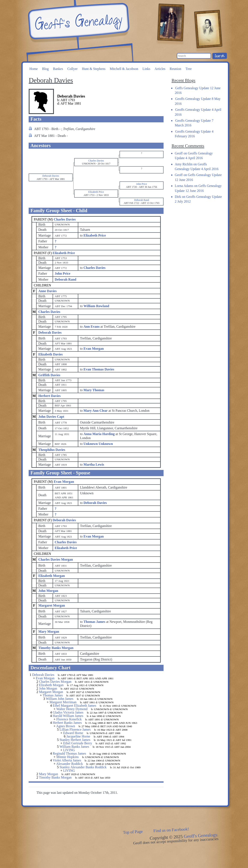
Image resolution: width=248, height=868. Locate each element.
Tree (189, 69)
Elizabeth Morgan (52, 576)
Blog (45, 69)
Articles (160, 69)
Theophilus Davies (52, 450)
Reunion (176, 69)
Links (146, 69)
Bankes (58, 69)
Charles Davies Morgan (56, 559)
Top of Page (133, 832)
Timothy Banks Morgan (56, 648)
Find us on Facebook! (171, 830)
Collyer (72, 69)
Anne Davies (47, 291)
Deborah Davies (50, 333)
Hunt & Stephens (94, 69)
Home (34, 69)
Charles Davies (65, 219)
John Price (63, 273)
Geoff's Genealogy (78, 21)
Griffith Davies (49, 375)
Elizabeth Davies (50, 354)
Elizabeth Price (64, 253)
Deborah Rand (66, 279)
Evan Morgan (64, 482)
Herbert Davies (49, 396)
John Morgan (48, 591)
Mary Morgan (49, 632)
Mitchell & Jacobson (124, 69)
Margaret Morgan (52, 605)
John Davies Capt (51, 417)
